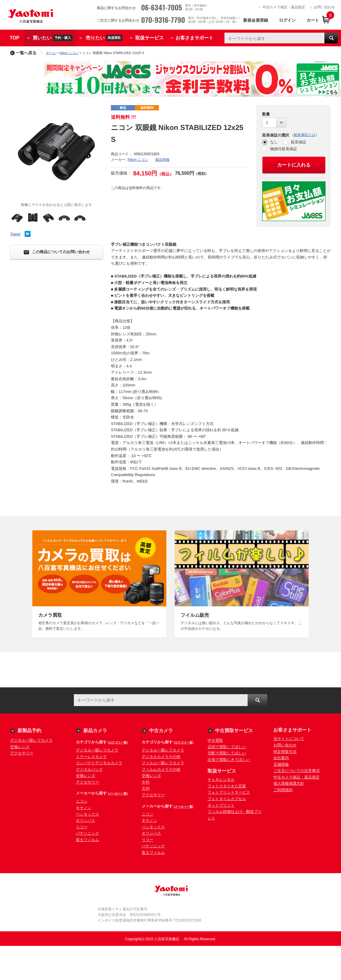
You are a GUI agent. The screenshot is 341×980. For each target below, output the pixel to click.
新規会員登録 (256, 20)
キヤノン (84, 808)
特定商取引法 (285, 752)
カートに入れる (294, 165)
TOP (15, 38)
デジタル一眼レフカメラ (31, 740)
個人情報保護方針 (289, 783)
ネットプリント (221, 805)
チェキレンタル (221, 780)
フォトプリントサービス (229, 792)
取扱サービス (149, 38)
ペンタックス (87, 814)
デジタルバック (89, 769)
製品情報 (162, 160)
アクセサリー (22, 753)
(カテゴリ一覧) (118, 742)
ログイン (287, 20)
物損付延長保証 (284, 149)
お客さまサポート (195, 38)
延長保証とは (305, 135)
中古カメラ (161, 731)
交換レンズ (20, 747)
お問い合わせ (324, 7)
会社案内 (281, 758)
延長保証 (299, 142)
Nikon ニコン (69, 53)
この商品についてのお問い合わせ (57, 252)
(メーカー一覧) (118, 793)
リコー (82, 827)
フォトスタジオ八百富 (227, 786)
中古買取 (215, 740)
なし (274, 142)
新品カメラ (95, 731)
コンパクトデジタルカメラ (99, 763)
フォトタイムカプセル (227, 799)
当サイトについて (289, 739)
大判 (146, 788)
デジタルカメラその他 (161, 757)
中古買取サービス (234, 731)
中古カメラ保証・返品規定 (284, 7)
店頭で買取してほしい (227, 747)
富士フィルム (87, 840)
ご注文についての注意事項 (297, 771)
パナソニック (87, 833)
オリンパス (86, 820)
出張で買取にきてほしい (229, 760)
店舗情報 (281, 764)
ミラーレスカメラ (91, 757)
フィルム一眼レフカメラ (163, 763)
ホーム (51, 53)
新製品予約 (29, 731)
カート (313, 20)
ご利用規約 (283, 790)
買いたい (52, 38)
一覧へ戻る (23, 53)
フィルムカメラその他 (161, 769)
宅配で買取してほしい (227, 753)
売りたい (104, 38)
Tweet (15, 234)
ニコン (82, 801)
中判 (146, 782)
